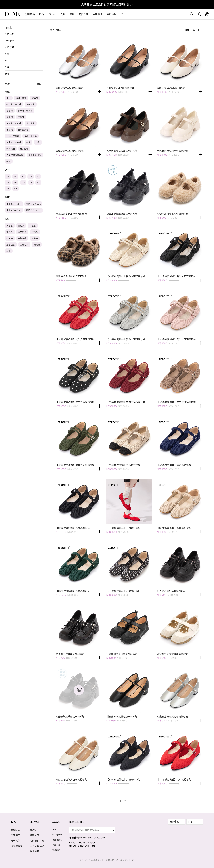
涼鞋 (72, 14)
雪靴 (38, 142)
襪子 (9, 161)
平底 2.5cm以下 (14, 204)
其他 (9, 251)
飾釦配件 (24, 149)
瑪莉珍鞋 (31, 104)
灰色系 (33, 226)
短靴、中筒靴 (13, 136)
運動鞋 (10, 117)
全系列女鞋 (23, 130)
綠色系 (35, 238)
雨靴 (28, 142)
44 (16, 189)
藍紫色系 (11, 245)
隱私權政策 (17, 846)
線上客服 (35, 851)
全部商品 (30, 14)
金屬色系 (24, 245)
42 (38, 183)
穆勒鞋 (10, 130)
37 (38, 177)
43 (8, 189)
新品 (41, 14)
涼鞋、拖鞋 (21, 98)
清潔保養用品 (35, 155)
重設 (39, 84)
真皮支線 (83, 14)
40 (23, 183)
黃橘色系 (22, 238)
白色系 (21, 226)
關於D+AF (16, 830)
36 (31, 177)
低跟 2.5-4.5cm (33, 204)
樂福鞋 (35, 98)
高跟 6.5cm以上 (34, 210)
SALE (123, 14)
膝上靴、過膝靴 (14, 142)
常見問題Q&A (37, 846)
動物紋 (37, 245)
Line (54, 830)
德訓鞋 (10, 111)
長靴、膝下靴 (30, 136)
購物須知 (35, 835)
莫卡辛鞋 (31, 123)
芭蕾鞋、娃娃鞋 (14, 123)
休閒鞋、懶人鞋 (25, 111)
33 (8, 177)
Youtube (56, 850)
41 (31, 183)
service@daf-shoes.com (93, 838)
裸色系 (10, 232)
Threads (56, 845)
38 (8, 183)
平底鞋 (21, 117)
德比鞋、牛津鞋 (14, 104)
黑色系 (10, 226)
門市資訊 (15, 841)
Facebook (57, 840)
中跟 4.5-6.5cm (14, 210)
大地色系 (22, 232)
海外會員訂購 (37, 841)
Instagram (57, 835)
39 (15, 183)
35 (23, 177)
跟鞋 (9, 98)
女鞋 (63, 14)
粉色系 (35, 232)
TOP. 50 (52, 14)
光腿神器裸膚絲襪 (15, 155)
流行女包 (11, 149)
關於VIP (34, 830)
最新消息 (97, 14)
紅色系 (10, 238)
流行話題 (111, 14)
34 (15, 177)
